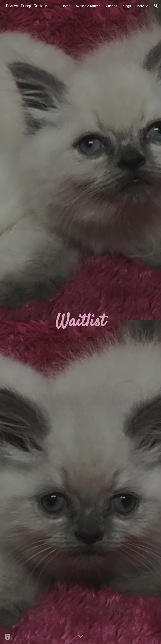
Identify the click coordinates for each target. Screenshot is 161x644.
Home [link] (66, 6)
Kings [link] (127, 6)
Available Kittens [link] (88, 6)
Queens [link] (112, 6)
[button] (156, 6)
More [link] (140, 6)
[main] (80, 322)
